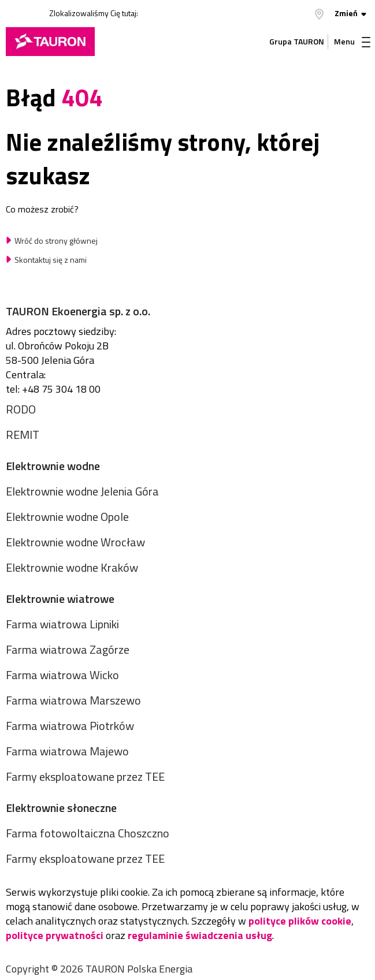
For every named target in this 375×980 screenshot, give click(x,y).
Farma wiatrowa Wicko (62, 675)
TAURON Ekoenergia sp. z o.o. (78, 311)
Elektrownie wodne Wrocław (75, 542)
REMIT (23, 435)
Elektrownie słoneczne (61, 808)
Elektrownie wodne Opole (67, 517)
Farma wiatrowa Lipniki (62, 624)
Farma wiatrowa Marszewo (73, 700)
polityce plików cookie (300, 921)
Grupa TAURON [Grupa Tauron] (297, 41)
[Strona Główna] (50, 42)
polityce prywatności (55, 935)
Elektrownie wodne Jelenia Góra (82, 491)
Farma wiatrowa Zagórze (68, 649)
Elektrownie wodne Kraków (72, 567)
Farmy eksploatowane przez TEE (85, 776)
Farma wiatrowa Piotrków (70, 726)
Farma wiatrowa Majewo (67, 751)
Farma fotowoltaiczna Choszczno (88, 833)
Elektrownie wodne (53, 466)
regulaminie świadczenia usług (200, 935)
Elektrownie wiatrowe (60, 599)
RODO (21, 409)
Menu (352, 41)
